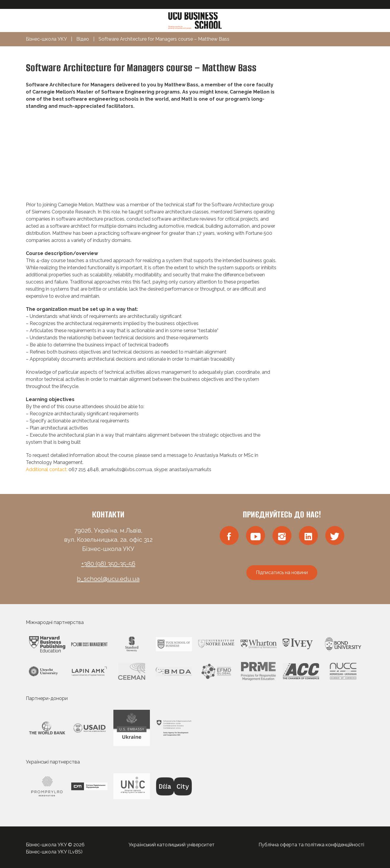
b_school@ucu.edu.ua (108, 579)
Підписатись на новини (282, 572)
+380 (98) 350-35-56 (108, 564)
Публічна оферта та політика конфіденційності (311, 845)
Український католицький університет (172, 845)
